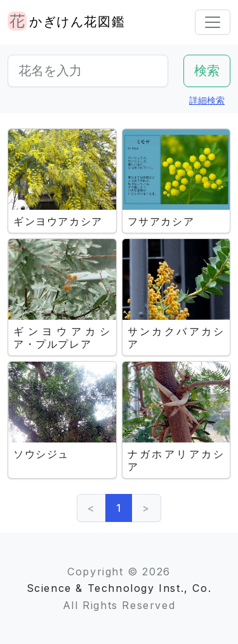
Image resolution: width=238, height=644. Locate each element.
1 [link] (119, 508)
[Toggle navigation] (213, 22)
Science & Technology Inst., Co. (119, 588)
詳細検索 (207, 100)
